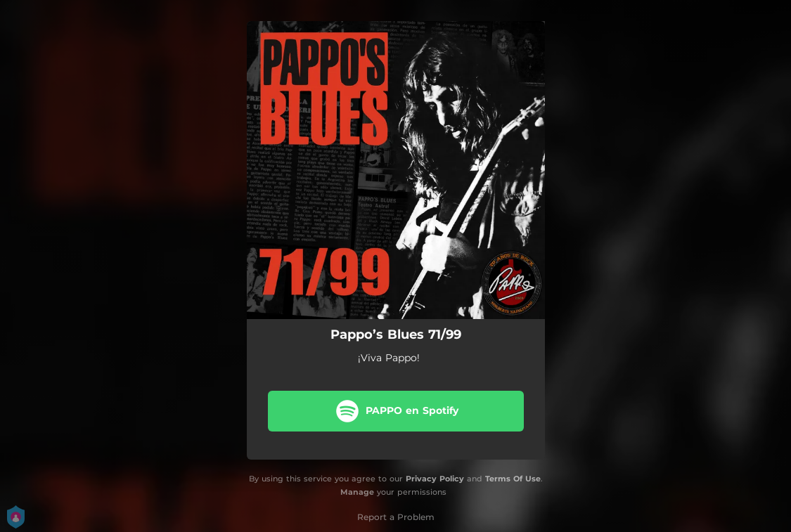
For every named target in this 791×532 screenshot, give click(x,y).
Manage (357, 492)
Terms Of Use (513, 479)
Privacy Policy (435, 479)
